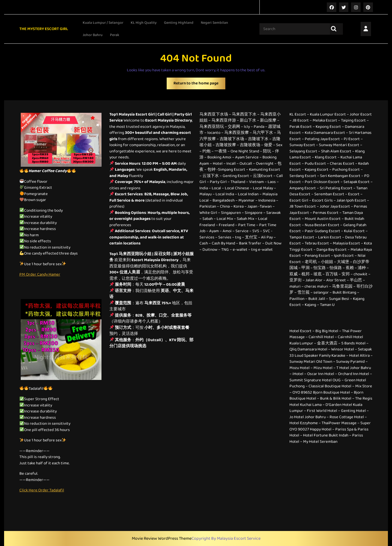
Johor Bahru (93, 35)
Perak (115, 35)
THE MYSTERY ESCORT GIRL (44, 29)
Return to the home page (199, 85)
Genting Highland (179, 22)
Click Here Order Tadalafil (42, 490)
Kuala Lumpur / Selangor (103, 22)
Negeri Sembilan (214, 22)
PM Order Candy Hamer (40, 274)
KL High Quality (144, 22)
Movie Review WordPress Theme (162, 538)
